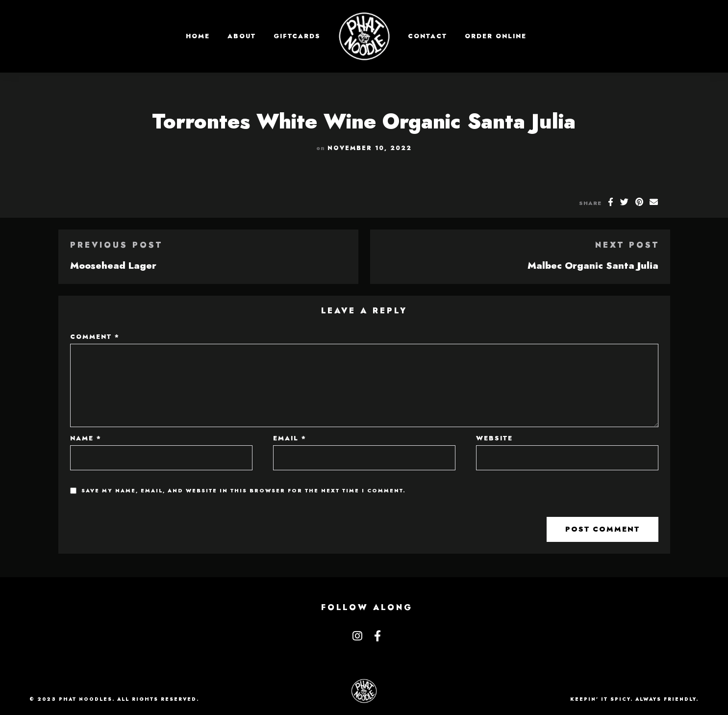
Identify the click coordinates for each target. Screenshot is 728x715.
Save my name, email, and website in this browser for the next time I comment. (244, 491)
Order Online (496, 36)
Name (86, 438)
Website (494, 438)
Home (198, 36)
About (242, 36)
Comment (95, 337)
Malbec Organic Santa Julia (593, 265)
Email (290, 438)
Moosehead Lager (113, 265)
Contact (427, 36)
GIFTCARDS (297, 36)
